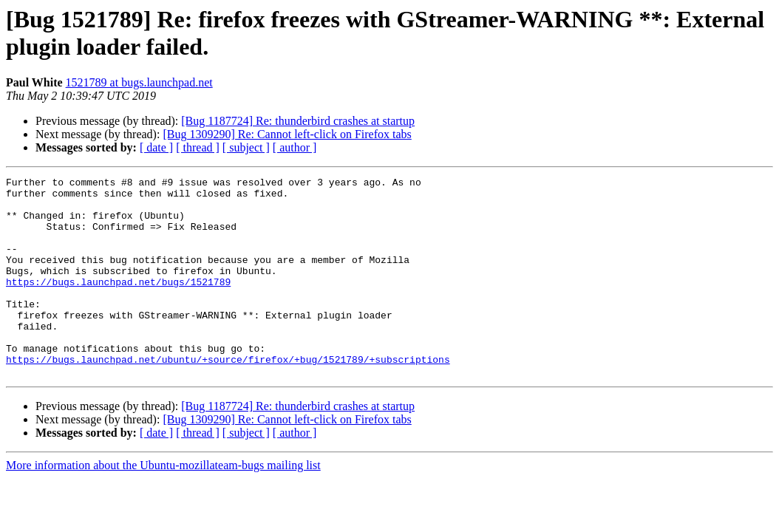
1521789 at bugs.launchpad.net (139, 82)
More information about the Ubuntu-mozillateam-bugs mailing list (163, 505)
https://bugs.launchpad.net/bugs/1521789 (118, 304)
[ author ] (295, 147)
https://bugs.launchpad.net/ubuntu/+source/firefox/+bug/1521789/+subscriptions (228, 397)
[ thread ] (198, 147)
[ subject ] (246, 147)
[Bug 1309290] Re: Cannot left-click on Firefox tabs (287, 134)
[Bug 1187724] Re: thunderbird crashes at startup (298, 121)
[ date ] (156, 147)
